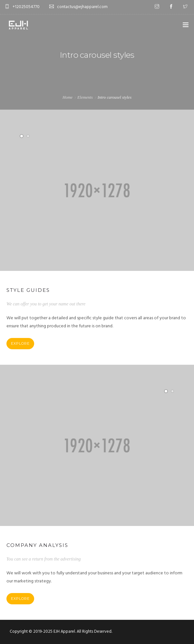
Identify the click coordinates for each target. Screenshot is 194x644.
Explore (20, 343)
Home (68, 97)
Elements (85, 97)
